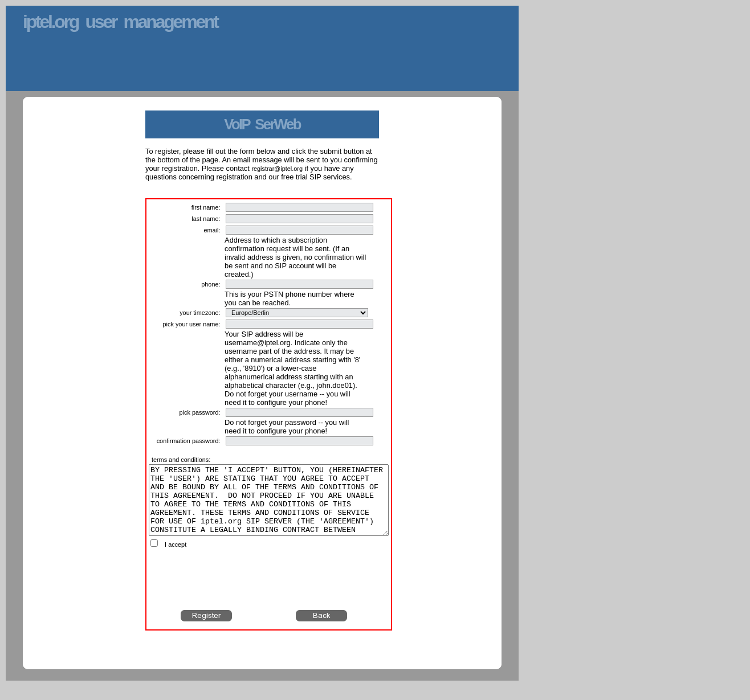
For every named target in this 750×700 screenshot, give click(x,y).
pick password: (200, 412)
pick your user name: (192, 324)
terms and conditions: (181, 460)
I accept (176, 558)
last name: (206, 219)
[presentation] (269, 593)
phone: (211, 284)
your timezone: (200, 313)
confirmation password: (189, 441)
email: (212, 230)
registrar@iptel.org (277, 169)
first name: (206, 207)
